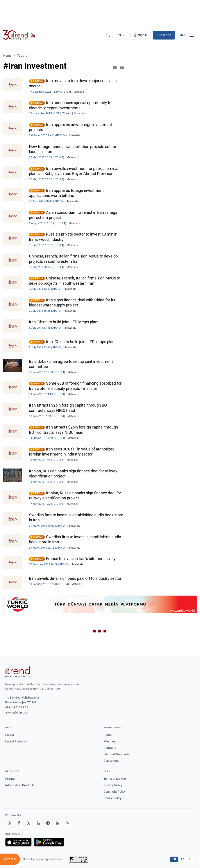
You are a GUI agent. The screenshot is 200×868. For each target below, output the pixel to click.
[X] (29, 823)
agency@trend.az (16, 712)
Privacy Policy (113, 785)
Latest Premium (16, 741)
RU (190, 859)
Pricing (10, 779)
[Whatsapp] (9, 823)
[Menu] (187, 35)
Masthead (110, 741)
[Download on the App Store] (18, 842)
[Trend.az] (20, 35)
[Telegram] (48, 823)
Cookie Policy (112, 798)
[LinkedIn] (57, 823)
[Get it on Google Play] (49, 842)
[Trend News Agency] (18, 672)
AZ (182, 859)
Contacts (110, 748)
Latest (10, 735)
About (108, 735)
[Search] (108, 35)
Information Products (20, 785)
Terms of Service (115, 779)
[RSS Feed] (67, 823)
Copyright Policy (115, 792)
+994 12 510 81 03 (17, 707)
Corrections (111, 761)
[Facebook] (19, 823)
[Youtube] (38, 823)
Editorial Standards (117, 754)
